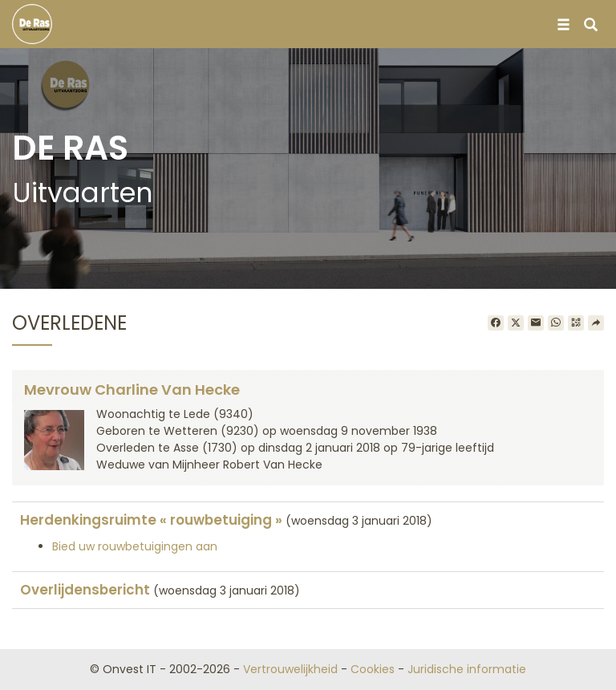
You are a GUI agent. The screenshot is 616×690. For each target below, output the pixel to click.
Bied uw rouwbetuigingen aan (135, 546)
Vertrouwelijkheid (290, 669)
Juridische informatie (467, 669)
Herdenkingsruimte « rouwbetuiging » (151, 520)
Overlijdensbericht (85, 590)
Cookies (373, 669)
